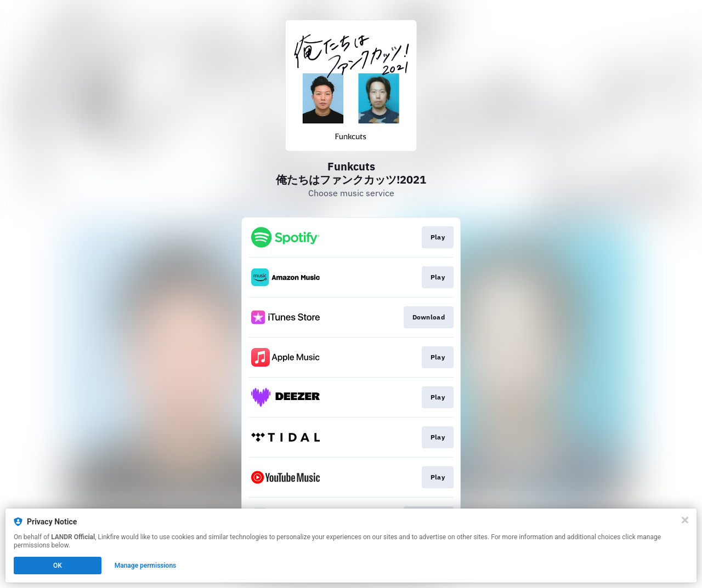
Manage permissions (146, 566)
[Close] (685, 520)
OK (58, 566)
